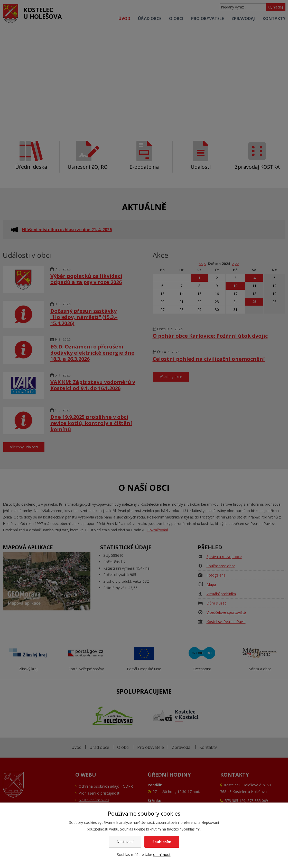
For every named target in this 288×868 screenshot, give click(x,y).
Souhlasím (162, 842)
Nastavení (125, 842)
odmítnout (162, 855)
